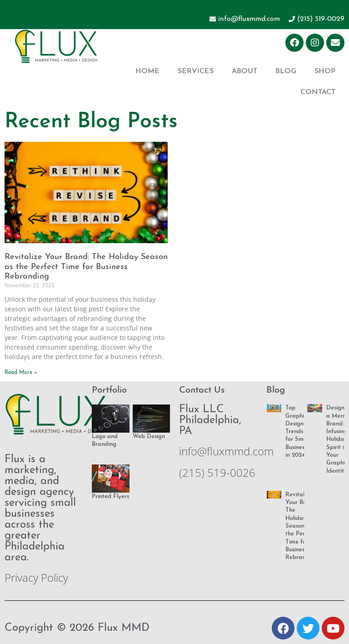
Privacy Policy (36, 577)
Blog (286, 71)
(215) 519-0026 (217, 472)
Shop (325, 71)
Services (196, 71)
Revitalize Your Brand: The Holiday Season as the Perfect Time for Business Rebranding (86, 267)
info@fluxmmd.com (226, 451)
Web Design (149, 437)
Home (147, 71)
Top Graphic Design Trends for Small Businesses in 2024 (299, 432)
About (244, 71)
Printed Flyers (110, 497)
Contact (318, 92)
